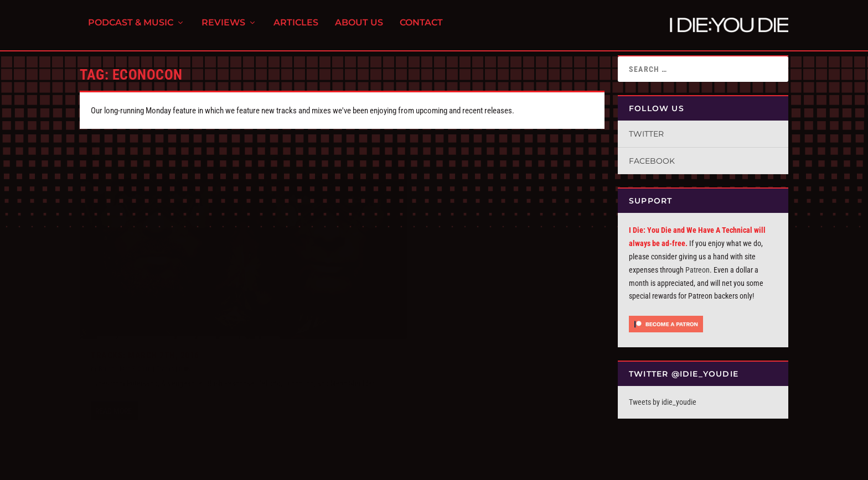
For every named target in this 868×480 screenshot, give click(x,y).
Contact (421, 28)
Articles (296, 28)
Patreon (697, 270)
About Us (359, 28)
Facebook (652, 161)
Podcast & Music (131, 28)
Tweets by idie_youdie (663, 402)
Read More (113, 393)
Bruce (107, 337)
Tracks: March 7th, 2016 (145, 324)
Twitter (646, 134)
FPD (195, 467)
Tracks (165, 337)
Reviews (223, 28)
